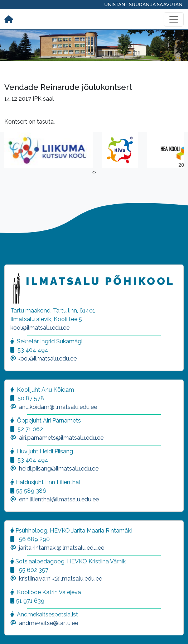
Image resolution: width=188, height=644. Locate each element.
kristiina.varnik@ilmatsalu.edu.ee (61, 579)
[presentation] (93, 172)
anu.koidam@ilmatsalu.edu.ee (58, 407)
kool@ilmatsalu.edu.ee (40, 328)
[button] (14, 630)
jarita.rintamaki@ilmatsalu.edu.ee (62, 548)
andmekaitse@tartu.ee (49, 623)
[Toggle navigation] (174, 19)
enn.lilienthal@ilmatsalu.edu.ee (59, 499)
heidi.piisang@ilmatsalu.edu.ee (59, 469)
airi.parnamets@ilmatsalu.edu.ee (61, 438)
